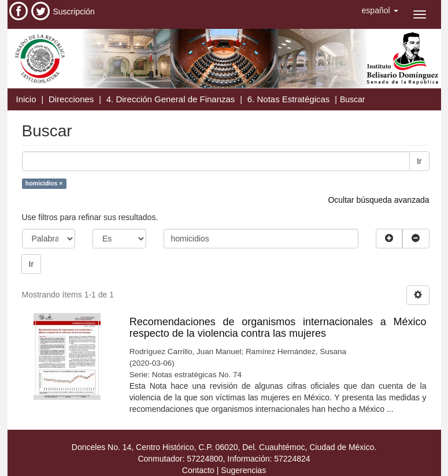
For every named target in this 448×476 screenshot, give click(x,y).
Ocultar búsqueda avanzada (378, 200)
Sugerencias (243, 470)
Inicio (26, 99)
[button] (380, 10)
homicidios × (44, 183)
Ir (419, 161)
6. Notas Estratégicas (289, 99)
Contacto (198, 470)
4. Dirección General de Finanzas (171, 99)
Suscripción (74, 12)
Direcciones (71, 99)
